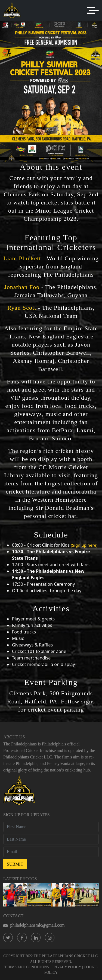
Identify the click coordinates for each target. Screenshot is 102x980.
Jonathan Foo (22, 287)
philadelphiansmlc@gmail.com (34, 925)
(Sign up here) (84, 545)
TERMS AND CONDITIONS (27, 967)
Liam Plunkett (22, 258)
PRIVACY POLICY (66, 967)
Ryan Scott (22, 308)
